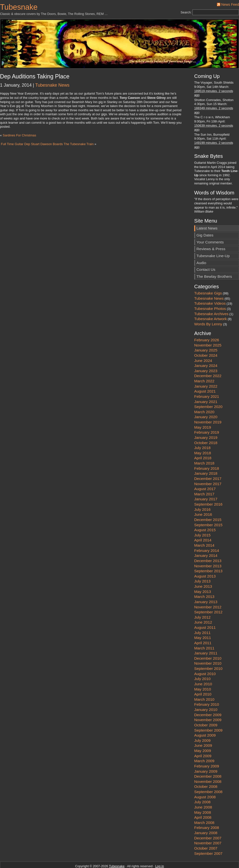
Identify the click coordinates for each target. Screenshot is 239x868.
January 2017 (206, 483)
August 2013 (205, 559)
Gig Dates (205, 219)
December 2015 (208, 503)
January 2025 (206, 334)
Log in (159, 850)
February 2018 (207, 452)
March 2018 (204, 447)
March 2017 (204, 477)
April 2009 (203, 739)
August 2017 (205, 472)
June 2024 (203, 344)
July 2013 (202, 565)
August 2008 (205, 780)
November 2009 (208, 703)
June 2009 (203, 729)
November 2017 (208, 467)
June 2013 (203, 570)
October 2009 (206, 708)
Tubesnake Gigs (208, 277)
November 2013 (208, 549)
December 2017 (208, 462)
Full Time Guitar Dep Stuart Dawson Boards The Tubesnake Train (47, 144)
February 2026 (207, 323)
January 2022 (206, 370)
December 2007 (208, 821)
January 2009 (206, 755)
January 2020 (206, 400)
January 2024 (206, 349)
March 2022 (204, 365)
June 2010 (203, 667)
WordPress (102, 858)
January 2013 (206, 585)
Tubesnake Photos (210, 292)
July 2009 (202, 724)
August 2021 (205, 375)
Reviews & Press (211, 232)
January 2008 (206, 816)
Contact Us (206, 253)
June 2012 (203, 606)
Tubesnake (19, 7)
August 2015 (205, 513)
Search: (186, 12)
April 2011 (203, 626)
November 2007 (208, 827)
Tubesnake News (52, 85)
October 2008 (206, 770)
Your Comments (210, 225)
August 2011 (205, 611)
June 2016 (203, 498)
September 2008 (208, 775)
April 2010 (203, 678)
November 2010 (208, 647)
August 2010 (205, 657)
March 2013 (204, 580)
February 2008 (207, 811)
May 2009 (203, 734)
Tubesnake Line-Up (213, 239)
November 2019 (208, 406)
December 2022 (208, 359)
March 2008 (204, 806)
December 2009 (208, 698)
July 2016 (202, 493)
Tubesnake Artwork (210, 302)
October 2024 (206, 339)
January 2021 (206, 385)
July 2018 (202, 431)
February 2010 (207, 688)
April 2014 (203, 524)
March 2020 (204, 395)
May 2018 (203, 436)
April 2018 (203, 441)
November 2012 (208, 590)
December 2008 (208, 760)
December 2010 (208, 642)
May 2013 (203, 575)
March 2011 (204, 631)
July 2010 (202, 662)
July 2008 (202, 785)
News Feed (230, 4)
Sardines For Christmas (19, 135)
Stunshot (156, 858)
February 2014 (207, 534)
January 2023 (206, 354)
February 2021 (207, 380)
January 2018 (206, 457)
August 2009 (205, 719)
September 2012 (208, 596)
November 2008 (208, 765)
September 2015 (208, 508)
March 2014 (204, 529)
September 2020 (208, 390)
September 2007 (208, 837)
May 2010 (203, 672)
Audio (201, 246)
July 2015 (202, 518)
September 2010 (208, 652)
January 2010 (206, 693)
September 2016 (208, 488)
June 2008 (203, 790)
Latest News (207, 212)
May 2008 (203, 796)
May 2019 (203, 411)
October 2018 (206, 426)
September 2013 (208, 554)
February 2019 (207, 416)
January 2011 (206, 637)
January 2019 (206, 421)
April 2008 (203, 801)
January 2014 (206, 539)
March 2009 (204, 744)
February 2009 (207, 749)
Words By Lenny (208, 307)
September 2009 (208, 714)
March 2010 (204, 683)
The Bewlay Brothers (214, 260)
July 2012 (202, 601)
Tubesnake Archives (211, 297)
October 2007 (206, 832)
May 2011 (203, 621)
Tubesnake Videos (210, 287)
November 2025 (208, 328)
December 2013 (208, 544)
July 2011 (202, 616)
